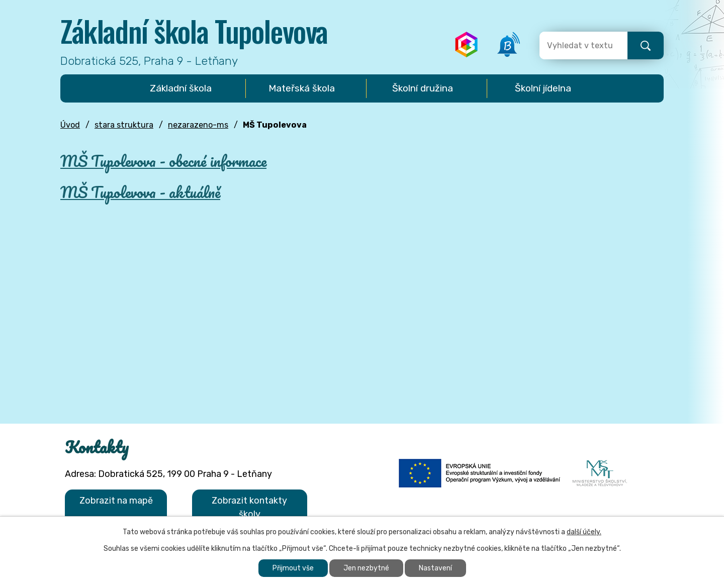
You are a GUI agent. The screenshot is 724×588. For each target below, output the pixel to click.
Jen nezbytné (366, 568)
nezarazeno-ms (198, 125)
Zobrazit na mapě (116, 501)
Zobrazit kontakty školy (249, 507)
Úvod (70, 125)
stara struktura (124, 125)
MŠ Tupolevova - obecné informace (163, 161)
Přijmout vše (293, 568)
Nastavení (435, 568)
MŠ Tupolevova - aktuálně (140, 192)
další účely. (584, 532)
